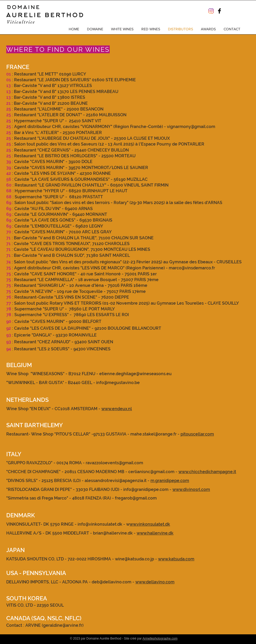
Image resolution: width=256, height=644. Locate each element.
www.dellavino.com (155, 582)
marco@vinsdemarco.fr (192, 268)
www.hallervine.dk (155, 533)
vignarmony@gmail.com (191, 127)
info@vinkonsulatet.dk (100, 524)
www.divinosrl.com (191, 489)
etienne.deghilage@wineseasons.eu (135, 374)
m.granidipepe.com (170, 481)
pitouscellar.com (197, 434)
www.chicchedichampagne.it (207, 472)
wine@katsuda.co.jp (135, 559)
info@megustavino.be (118, 383)
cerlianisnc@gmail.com (151, 472)
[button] (95, 29)
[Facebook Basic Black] (219, 11)
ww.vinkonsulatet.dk (150, 524)
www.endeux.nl (117, 409)
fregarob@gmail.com (136, 498)
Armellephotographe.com (160, 639)
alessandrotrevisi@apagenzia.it (116, 481)
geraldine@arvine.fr (63, 625)
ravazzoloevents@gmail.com (114, 463)
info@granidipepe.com (146, 489)
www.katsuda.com (176, 559)
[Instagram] (211, 11)
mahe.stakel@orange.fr (153, 434)
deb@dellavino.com (112, 582)
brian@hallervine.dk (113, 533)
